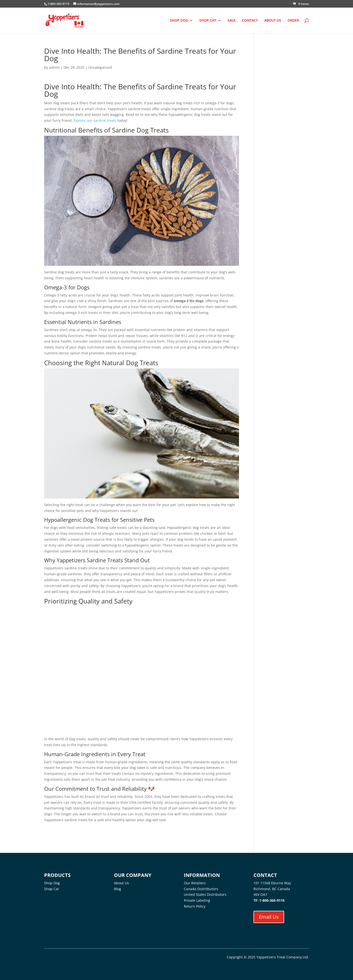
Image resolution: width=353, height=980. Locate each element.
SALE (232, 21)
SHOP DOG (179, 21)
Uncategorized (100, 67)
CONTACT (250, 21)
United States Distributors (205, 894)
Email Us (269, 917)
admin (54, 67)
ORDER (293, 21)
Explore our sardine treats (95, 120)
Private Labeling (197, 900)
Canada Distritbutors (201, 889)
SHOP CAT (208, 21)
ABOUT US (273, 21)
